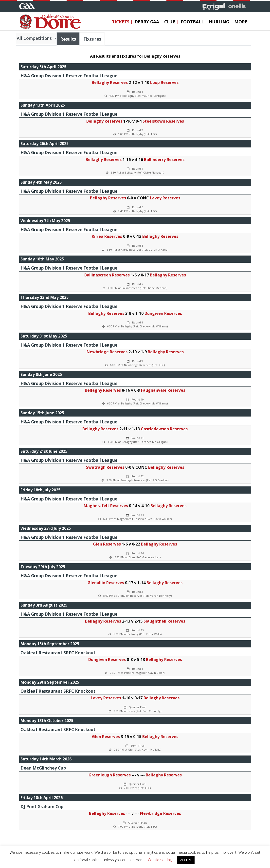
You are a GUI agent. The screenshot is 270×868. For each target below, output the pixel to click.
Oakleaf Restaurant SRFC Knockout (58, 653)
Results (68, 39)
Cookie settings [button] (161, 860)
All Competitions (35, 38)
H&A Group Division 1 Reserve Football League (69, 76)
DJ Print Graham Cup (42, 807)
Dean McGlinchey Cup (43, 768)
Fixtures (92, 39)
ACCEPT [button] (186, 860)
